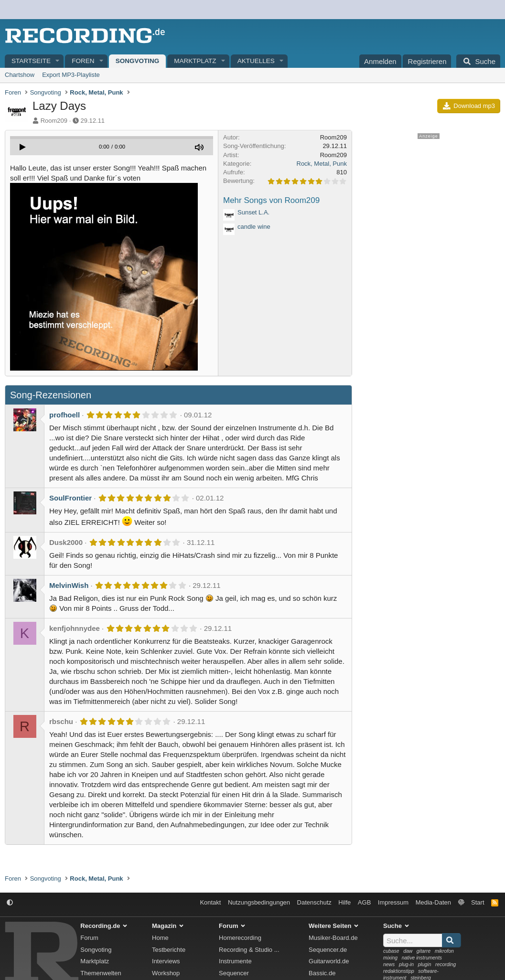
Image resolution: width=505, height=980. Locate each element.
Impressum (393, 902)
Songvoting (138, 61)
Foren (83, 61)
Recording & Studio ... (249, 950)
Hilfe (344, 902)
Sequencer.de (328, 950)
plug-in (406, 964)
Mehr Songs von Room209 (271, 200)
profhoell (64, 415)
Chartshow (20, 75)
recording (446, 964)
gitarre (424, 951)
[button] (58, 61)
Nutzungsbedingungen (259, 902)
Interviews (166, 961)
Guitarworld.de (329, 961)
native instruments (422, 958)
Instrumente (235, 961)
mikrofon (444, 951)
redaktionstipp (399, 971)
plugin (425, 964)
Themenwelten (101, 973)
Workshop (166, 973)
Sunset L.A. (253, 212)
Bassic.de (322, 973)
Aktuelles (256, 61)
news (389, 964)
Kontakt (210, 902)
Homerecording (240, 938)
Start (478, 902)
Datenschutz (314, 902)
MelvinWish (69, 585)
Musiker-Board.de (333, 938)
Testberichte (169, 950)
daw (408, 951)
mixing (390, 958)
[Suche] (478, 61)
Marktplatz (195, 61)
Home (160, 938)
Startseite (31, 61)
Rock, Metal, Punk (322, 164)
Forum (89, 938)
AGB (364, 902)
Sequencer (234, 973)
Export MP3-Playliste (71, 75)
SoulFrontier (70, 498)
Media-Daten (433, 902)
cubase (391, 951)
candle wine (254, 227)
